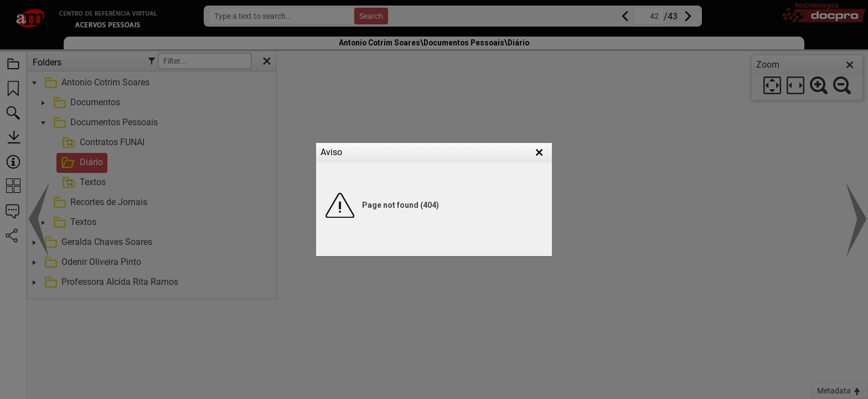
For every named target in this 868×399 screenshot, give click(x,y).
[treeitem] (150, 153)
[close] (850, 65)
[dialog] (807, 78)
